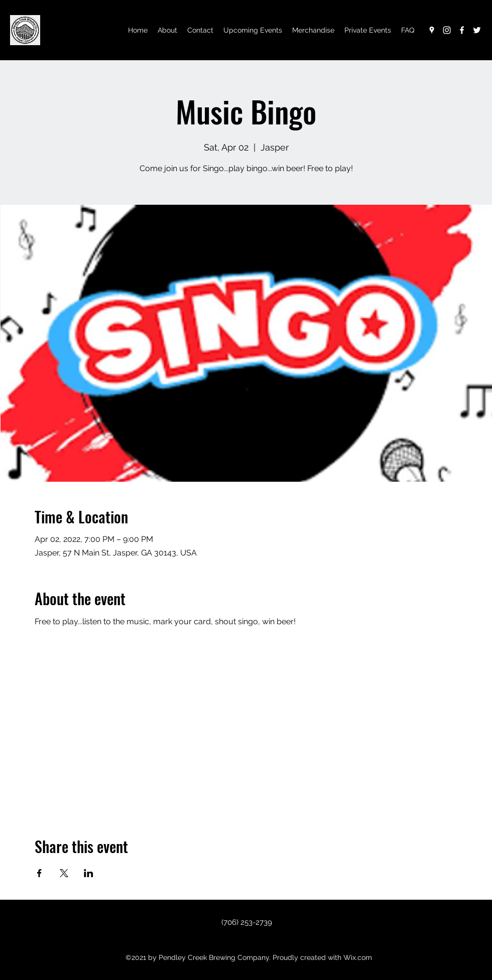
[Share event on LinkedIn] (89, 873)
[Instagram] (447, 30)
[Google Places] (432, 30)
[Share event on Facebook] (39, 873)
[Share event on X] (64, 873)
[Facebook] (462, 30)
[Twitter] (477, 30)
